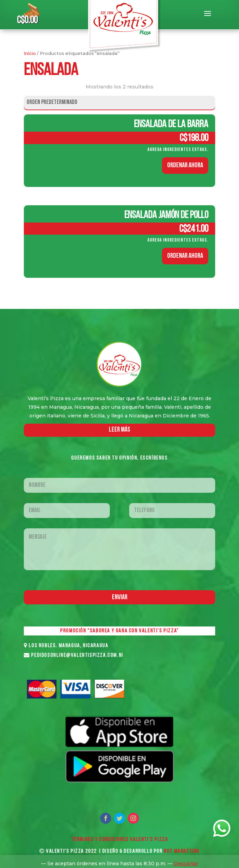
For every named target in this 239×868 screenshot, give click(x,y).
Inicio (30, 53)
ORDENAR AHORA (185, 166)
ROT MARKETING (182, 851)
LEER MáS (119, 430)
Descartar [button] (186, 864)
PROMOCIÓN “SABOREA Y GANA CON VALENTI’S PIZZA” (119, 631)
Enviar (120, 597)
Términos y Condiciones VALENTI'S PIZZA (120, 840)
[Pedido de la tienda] (119, 103)
